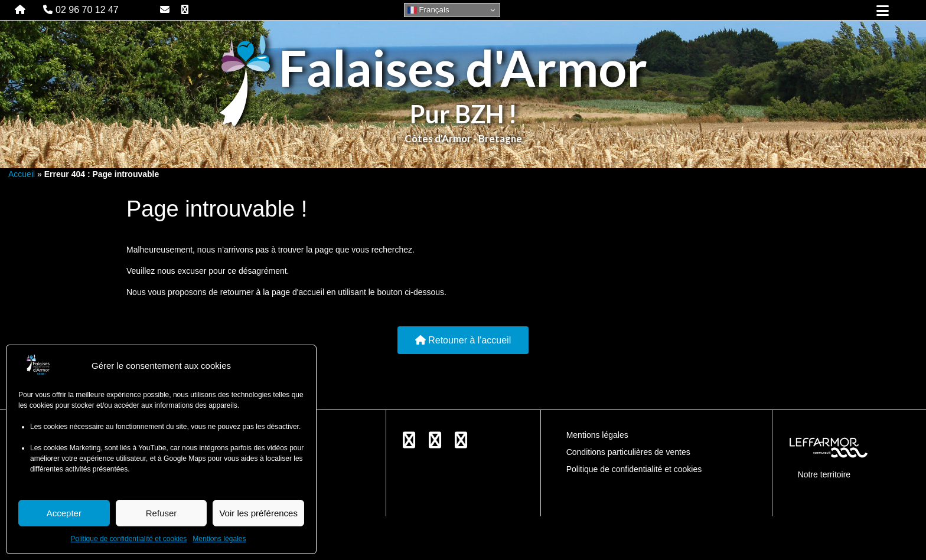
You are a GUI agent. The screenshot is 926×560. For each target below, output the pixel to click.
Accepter (64, 513)
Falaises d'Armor (463, 68)
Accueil (22, 174)
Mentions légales (219, 539)
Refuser (162, 513)
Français (428, 10)
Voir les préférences (258, 513)
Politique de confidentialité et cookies (129, 539)
